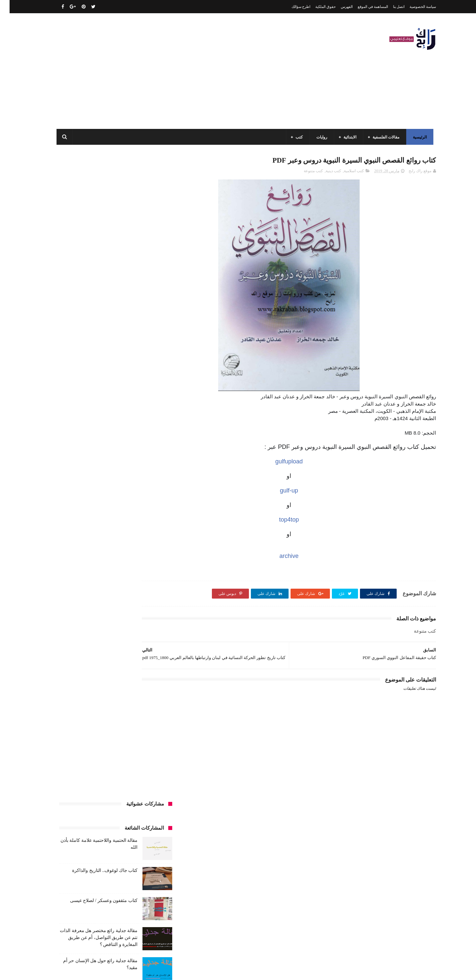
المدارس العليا (104, 569)
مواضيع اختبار (93, 740)
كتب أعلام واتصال (77, 630)
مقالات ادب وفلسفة (143, 716)
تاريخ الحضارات (73, 581)
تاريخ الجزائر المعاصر (112, 581)
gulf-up (301, 492)
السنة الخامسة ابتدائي (141, 557)
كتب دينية (324, 172)
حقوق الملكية (316, 7)
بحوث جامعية (73, 569)
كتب (292, 137)
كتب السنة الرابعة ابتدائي (86, 667)
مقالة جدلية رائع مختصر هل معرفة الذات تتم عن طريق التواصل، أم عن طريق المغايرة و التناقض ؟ (89, 294)
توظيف (76, 593)
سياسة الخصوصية (413, 7)
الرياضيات (100, 508)
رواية (137, 606)
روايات (315, 137)
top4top (301, 521)
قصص (154, 630)
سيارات (153, 618)
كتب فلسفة (64, 691)
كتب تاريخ (116, 691)
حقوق (154, 606)
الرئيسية (413, 137)
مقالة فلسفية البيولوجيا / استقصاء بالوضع (97, 874)
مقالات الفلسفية (379, 137)
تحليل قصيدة (149, 593)
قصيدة (135, 630)
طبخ (103, 618)
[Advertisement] (170, 71)
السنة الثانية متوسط (100, 544)
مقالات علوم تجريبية (143, 728)
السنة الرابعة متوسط (142, 569)
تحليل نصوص (119, 593)
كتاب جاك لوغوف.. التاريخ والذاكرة (95, 227)
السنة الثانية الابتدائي (142, 544)
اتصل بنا (389, 7)
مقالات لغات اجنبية (102, 728)
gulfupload (301, 463)
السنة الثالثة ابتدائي (143, 532)
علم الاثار (83, 618)
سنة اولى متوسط (110, 606)
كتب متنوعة (304, 172)
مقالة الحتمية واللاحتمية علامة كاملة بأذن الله (93, 844)
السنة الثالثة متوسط (102, 532)
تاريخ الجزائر (149, 581)
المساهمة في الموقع (363, 7)
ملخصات (120, 740)
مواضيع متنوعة (147, 752)
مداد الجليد (315, 970)
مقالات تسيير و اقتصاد (99, 716)
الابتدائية (343, 137)
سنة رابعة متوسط (72, 606)
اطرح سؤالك (292, 7)
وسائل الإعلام (148, 764)
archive (301, 557)
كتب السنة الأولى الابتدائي (112, 642)
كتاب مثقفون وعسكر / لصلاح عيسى (94, 257)
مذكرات (124, 703)
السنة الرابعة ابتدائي (98, 557)
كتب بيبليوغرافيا (146, 691)
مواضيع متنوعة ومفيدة (109, 752)
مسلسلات (101, 703)
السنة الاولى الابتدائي (95, 520)
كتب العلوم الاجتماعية (141, 679)
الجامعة (123, 508)
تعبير (95, 593)
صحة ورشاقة (127, 618)
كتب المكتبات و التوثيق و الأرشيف (87, 679)
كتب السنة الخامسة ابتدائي (137, 667)
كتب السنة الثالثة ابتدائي (139, 654)
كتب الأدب (151, 642)
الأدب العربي (149, 508)
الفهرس (337, 7)
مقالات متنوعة (147, 740)
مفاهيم (78, 703)
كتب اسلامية (344, 172)
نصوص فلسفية (70, 752)
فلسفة (62, 618)
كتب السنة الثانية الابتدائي (90, 654)
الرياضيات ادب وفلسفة (140, 520)
